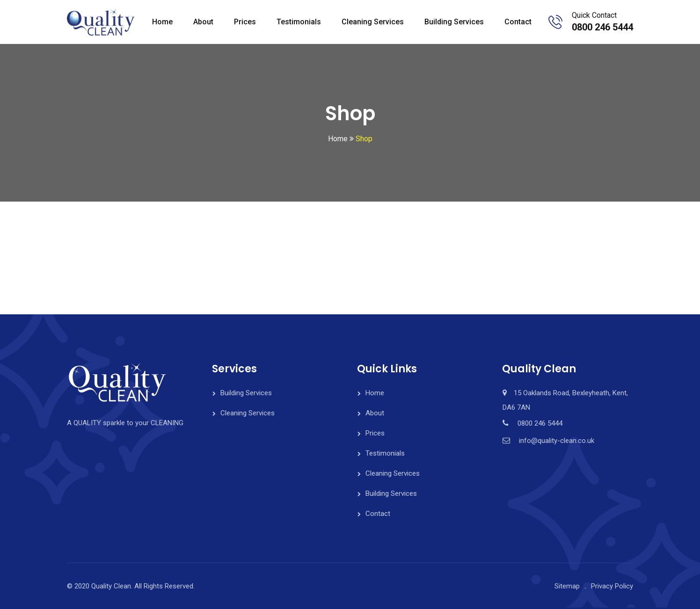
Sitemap (567, 586)
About (203, 22)
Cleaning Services (373, 22)
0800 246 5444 (602, 27)
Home (162, 22)
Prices (245, 22)
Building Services (454, 22)
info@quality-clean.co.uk (557, 441)
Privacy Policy (612, 586)
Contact (518, 22)
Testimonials (299, 22)
